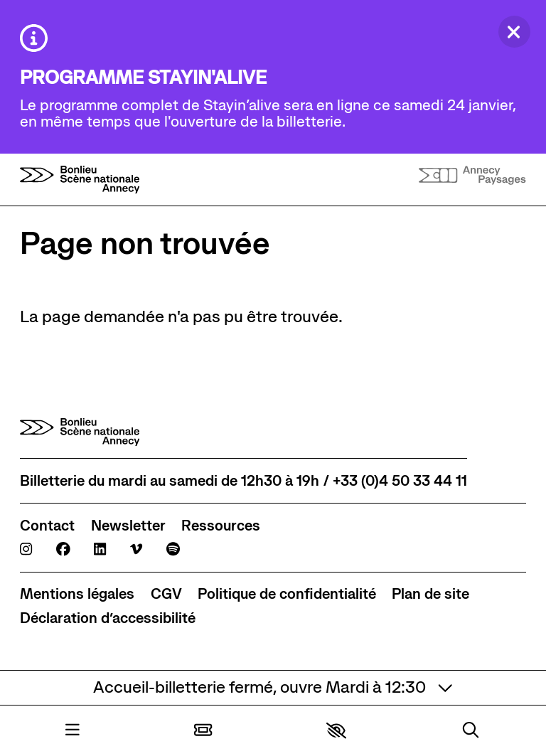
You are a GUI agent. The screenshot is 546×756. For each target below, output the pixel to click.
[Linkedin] (100, 550)
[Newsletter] (128, 526)
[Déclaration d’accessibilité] (108, 618)
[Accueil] (80, 180)
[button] (336, 730)
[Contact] (47, 526)
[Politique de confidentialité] (287, 594)
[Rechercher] (471, 731)
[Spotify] (173, 550)
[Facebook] (63, 550)
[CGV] (166, 594)
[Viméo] (136, 550)
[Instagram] (26, 550)
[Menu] (73, 731)
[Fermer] (514, 32)
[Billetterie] (203, 731)
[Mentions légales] (77, 594)
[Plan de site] (430, 594)
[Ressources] (221, 526)
